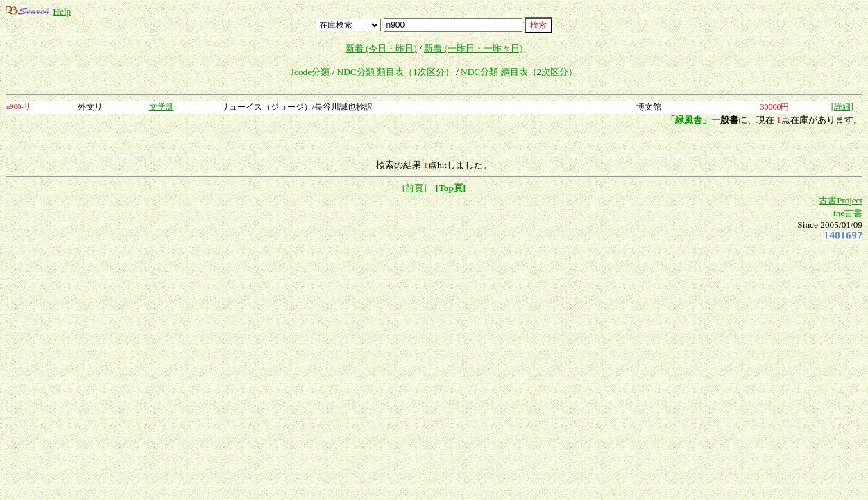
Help (62, 11)
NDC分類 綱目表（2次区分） (519, 72)
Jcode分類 (310, 72)
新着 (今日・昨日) (381, 48)
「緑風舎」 (689, 120)
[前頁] (415, 188)
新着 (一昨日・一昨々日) (473, 48)
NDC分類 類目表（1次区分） (395, 72)
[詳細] (842, 107)
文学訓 (162, 107)
